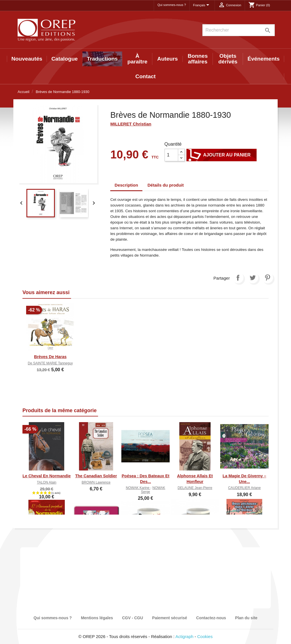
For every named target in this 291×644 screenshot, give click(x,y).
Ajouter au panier (222, 155)
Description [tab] (126, 185)
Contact (145, 76)
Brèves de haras (50, 357)
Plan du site (246, 618)
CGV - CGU (132, 618)
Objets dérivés (228, 59)
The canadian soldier (96, 476)
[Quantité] (171, 155)
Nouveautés (27, 59)
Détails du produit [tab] (166, 185)
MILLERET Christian (131, 124)
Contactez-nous (211, 618)
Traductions (102, 59)
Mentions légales (97, 618)
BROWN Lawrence (96, 482)
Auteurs (168, 59)
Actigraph (184, 636)
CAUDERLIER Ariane (245, 488)
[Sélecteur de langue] (202, 5)
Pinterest (267, 278)
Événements (264, 59)
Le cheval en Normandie (47, 476)
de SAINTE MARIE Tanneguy (50, 363)
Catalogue (65, 59)
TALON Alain (47, 482)
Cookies (205, 636)
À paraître (137, 59)
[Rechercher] (239, 30)
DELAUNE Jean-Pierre (195, 488)
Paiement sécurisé (170, 618)
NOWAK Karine (138, 488)
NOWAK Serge (153, 490)
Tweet (253, 278)
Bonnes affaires (198, 59)
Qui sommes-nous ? (172, 5)
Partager (238, 278)
